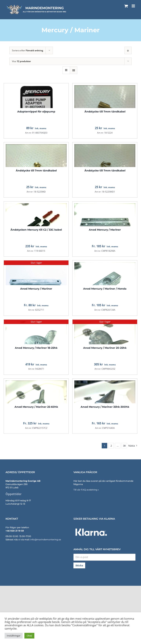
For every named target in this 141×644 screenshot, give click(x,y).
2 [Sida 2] (111, 446)
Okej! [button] (29, 636)
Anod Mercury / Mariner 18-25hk (36, 348)
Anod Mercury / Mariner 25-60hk (36, 407)
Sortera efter (28, 50)
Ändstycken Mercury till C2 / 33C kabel (36, 230)
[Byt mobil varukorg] (126, 6)
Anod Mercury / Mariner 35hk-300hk (105, 407)
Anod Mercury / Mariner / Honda (105, 289)
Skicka (79, 565)
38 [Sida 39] (124, 446)
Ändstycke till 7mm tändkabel (105, 112)
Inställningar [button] (14, 636)
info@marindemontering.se (46, 540)
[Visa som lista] (74, 70)
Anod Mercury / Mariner (105, 230)
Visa (21, 61)
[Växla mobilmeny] (134, 6)
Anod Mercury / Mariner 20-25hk (105, 348)
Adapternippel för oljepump (36, 112)
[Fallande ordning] (128, 50)
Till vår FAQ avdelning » (86, 490)
